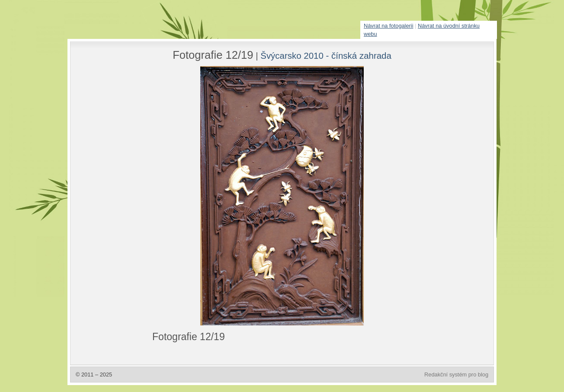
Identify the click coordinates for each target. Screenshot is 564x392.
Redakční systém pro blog (456, 374)
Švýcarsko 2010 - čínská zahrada (326, 56)
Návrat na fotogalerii (389, 26)
